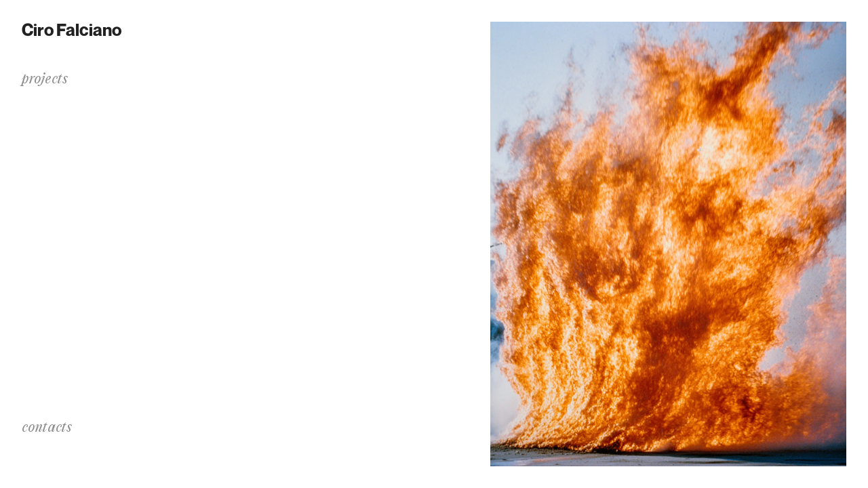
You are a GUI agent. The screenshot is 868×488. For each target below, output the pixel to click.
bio (29, 225)
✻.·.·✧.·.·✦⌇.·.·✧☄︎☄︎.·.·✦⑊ (76, 140)
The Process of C (59, 122)
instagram (45, 461)
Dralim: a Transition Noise (83, 105)
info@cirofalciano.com (77, 447)
